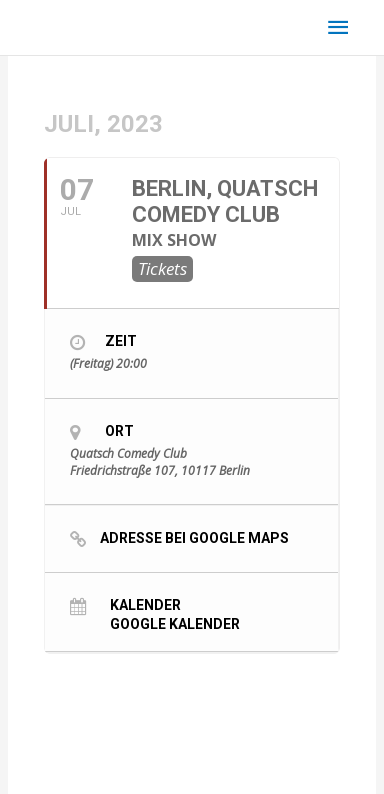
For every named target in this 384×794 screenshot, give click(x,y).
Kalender (145, 604)
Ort (119, 431)
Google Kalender (175, 623)
